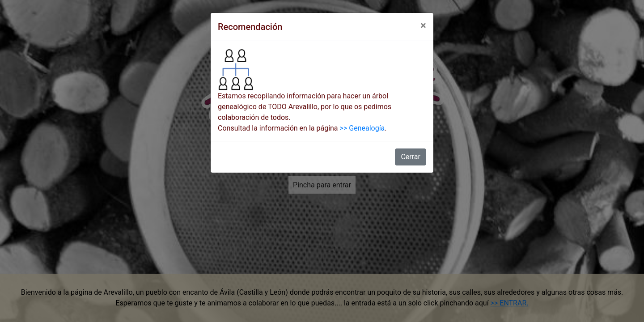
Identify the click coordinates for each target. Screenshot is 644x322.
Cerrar (411, 157)
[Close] (423, 25)
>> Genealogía (362, 128)
